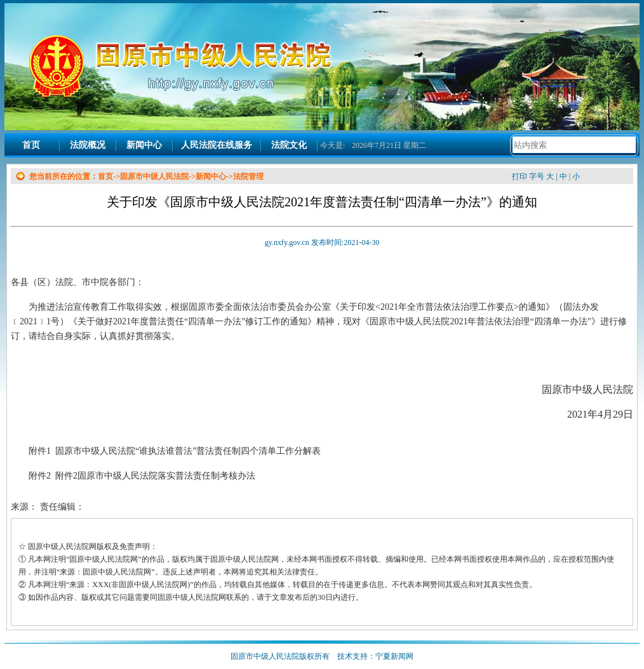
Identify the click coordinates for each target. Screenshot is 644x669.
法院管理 (248, 176)
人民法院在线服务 (217, 145)
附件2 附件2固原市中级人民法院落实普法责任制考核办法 (142, 476)
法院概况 (88, 145)
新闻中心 (144, 145)
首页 (31, 145)
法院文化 (289, 145)
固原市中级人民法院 (154, 176)
